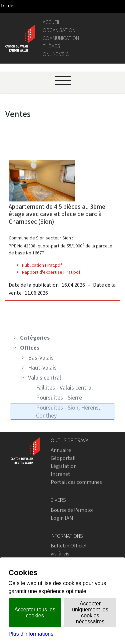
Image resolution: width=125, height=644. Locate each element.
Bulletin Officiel (69, 546)
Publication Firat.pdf (42, 265)
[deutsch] (11, 5)
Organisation (59, 30)
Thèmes (51, 46)
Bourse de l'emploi (72, 510)
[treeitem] (62, 338)
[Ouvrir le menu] (63, 81)
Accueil (51, 22)
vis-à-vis (60, 554)
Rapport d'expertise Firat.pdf (51, 272)
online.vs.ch (57, 54)
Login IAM (62, 518)
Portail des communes (76, 482)
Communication (61, 38)
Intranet (60, 474)
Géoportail (63, 458)
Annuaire (61, 450)
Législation (64, 466)
